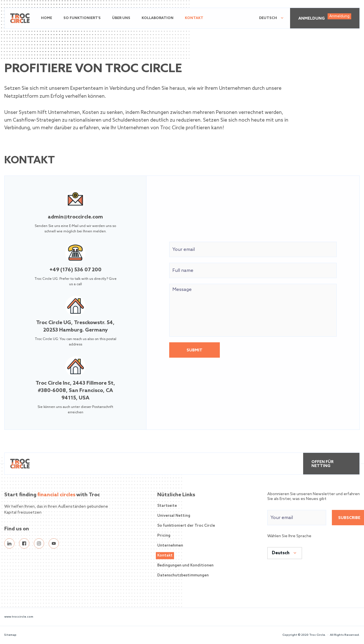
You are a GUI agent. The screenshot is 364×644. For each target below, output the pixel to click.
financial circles (56, 495)
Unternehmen (170, 546)
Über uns (121, 18)
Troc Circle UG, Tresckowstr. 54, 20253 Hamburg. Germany (75, 326)
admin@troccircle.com (75, 217)
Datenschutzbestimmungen (183, 575)
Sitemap (10, 635)
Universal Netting (174, 516)
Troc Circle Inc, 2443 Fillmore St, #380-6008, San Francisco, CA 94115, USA (75, 391)
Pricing (164, 536)
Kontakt (194, 18)
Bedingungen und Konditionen (185, 565)
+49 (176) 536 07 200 (76, 270)
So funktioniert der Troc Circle (186, 526)
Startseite (167, 506)
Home (46, 18)
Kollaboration (158, 18)
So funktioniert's (82, 18)
